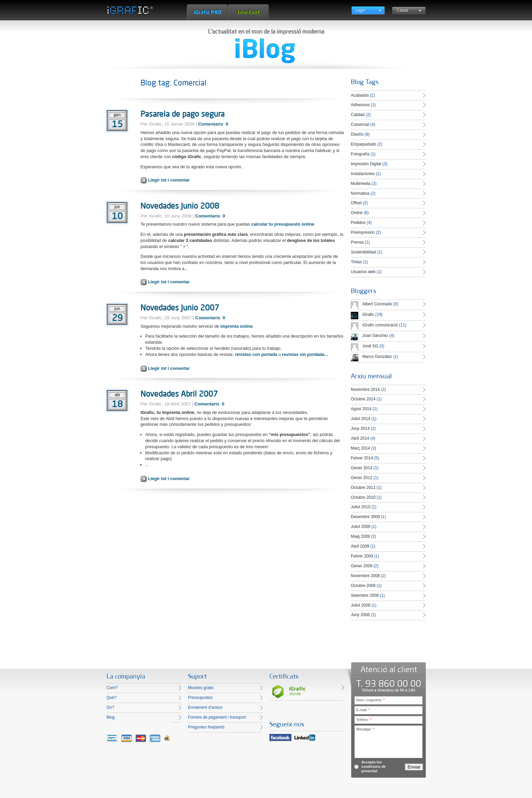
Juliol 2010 (360, 507)
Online (357, 213)
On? (110, 707)
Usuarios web (363, 272)
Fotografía (360, 154)
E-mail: (363, 710)
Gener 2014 (362, 468)
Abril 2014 (360, 438)
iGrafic (368, 315)
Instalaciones (363, 174)
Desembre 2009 (365, 517)
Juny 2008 (360, 615)
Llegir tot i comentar (169, 180)
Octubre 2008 (363, 586)
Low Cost (248, 12)
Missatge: (365, 729)
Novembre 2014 (365, 389)
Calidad (358, 115)
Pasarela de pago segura (183, 114)
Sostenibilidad (364, 252)
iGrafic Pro (207, 12)
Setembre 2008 (365, 595)
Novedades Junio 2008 (180, 206)
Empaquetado (364, 144)
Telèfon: (364, 720)
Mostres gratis (201, 688)
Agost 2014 (361, 409)
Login (360, 10)
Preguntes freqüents (206, 727)
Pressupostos (200, 698)
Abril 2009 (360, 546)
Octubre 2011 (363, 488)
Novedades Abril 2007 (179, 394)
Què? (111, 698)
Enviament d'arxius (205, 707)
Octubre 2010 (363, 497)
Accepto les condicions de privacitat (374, 766)
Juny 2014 (360, 429)
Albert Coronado (377, 304)
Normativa (360, 193)
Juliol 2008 (360, 605)
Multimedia (361, 184)
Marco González (377, 357)
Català (402, 10)
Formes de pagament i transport (217, 717)
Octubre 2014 (363, 399)
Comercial (360, 125)
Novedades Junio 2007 (180, 307)
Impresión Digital (366, 164)
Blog (111, 717)
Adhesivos (360, 105)
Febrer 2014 (362, 458)
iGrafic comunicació (380, 325)
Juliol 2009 (360, 527)
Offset (356, 203)
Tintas (356, 262)
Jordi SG (370, 346)
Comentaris (211, 124)
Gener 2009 (362, 566)
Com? (112, 688)
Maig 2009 (360, 536)
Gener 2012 (362, 478)
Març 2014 (360, 448)
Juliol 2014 (360, 419)
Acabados (360, 95)
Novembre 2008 (365, 576)
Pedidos (358, 223)
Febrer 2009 (362, 556)
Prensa (357, 242)
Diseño (357, 134)
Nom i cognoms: (370, 700)
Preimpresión (363, 232)
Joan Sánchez (375, 336)
